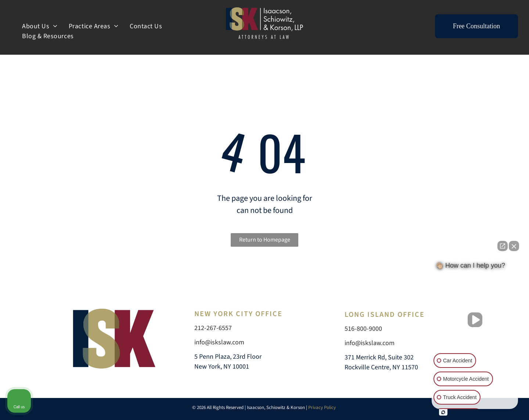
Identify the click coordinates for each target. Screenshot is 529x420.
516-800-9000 (363, 329)
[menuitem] (40, 26)
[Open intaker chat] (443, 412)
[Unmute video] (475, 320)
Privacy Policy (323, 408)
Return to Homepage (265, 240)
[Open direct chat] (503, 246)
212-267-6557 (213, 328)
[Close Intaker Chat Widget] (514, 246)
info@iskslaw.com (219, 342)
